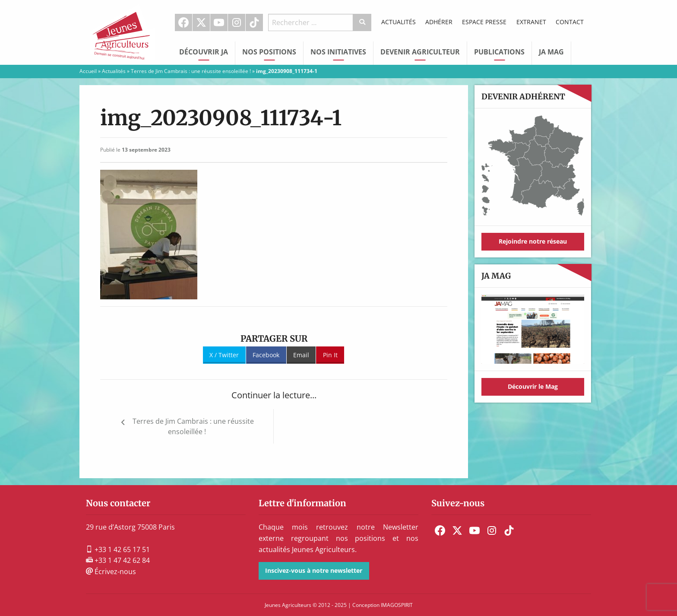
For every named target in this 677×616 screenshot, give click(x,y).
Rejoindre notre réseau (533, 241)
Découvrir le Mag (533, 386)
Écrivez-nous (111, 572)
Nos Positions (269, 52)
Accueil (88, 71)
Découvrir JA (204, 52)
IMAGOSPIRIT (397, 605)
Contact (570, 22)
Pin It (330, 355)
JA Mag (551, 52)
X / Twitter (224, 355)
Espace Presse (484, 22)
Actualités (399, 22)
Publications (499, 52)
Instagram (237, 22)
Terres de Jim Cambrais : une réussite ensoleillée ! (191, 71)
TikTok (254, 22)
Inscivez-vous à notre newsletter (314, 570)
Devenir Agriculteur (420, 52)
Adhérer (439, 22)
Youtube (219, 22)
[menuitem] (184, 22)
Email (301, 355)
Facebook (183, 22)
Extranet (531, 22)
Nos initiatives (338, 52)
